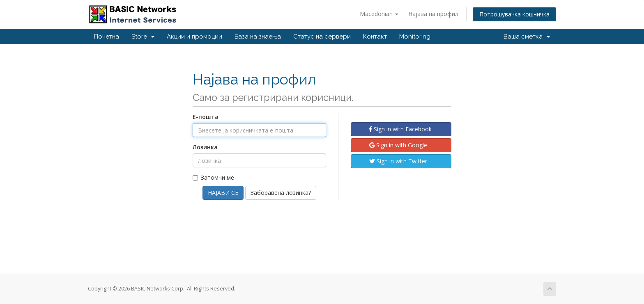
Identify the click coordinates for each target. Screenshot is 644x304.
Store (143, 37)
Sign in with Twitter (398, 161)
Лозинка (205, 147)
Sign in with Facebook (400, 129)
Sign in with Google (398, 145)
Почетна (107, 37)
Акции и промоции (194, 37)
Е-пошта (206, 117)
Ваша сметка (527, 37)
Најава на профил (433, 14)
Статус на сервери (322, 37)
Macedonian (379, 14)
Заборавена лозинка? (281, 193)
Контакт (375, 37)
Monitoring (415, 37)
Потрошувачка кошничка (514, 14)
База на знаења (258, 37)
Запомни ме (213, 177)
